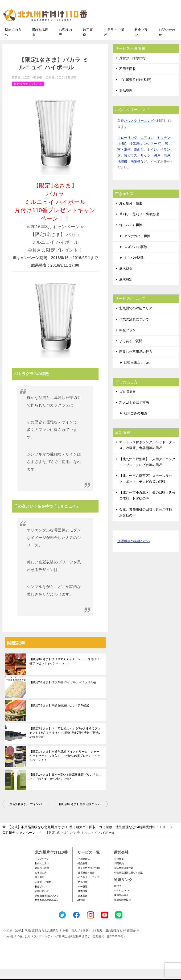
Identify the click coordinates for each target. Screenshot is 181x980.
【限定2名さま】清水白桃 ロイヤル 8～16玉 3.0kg (63, 694)
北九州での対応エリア (136, 319)
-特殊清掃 (82, 893)
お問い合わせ (167, 43)
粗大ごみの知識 (136, 424)
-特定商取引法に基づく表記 (128, 884)
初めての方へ (13, 43)
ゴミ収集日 (128, 403)
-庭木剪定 (82, 907)
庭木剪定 (126, 291)
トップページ (42, 870)
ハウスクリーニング (139, 132)
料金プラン (141, 43)
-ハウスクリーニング (88, 888)
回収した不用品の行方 (136, 363)
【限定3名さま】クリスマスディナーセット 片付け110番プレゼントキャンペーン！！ (65, 673)
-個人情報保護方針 (123, 879)
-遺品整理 (82, 875)
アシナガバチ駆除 (137, 247)
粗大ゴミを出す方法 (134, 414)
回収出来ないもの (137, 374)
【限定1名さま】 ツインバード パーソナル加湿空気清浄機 (31, 815)
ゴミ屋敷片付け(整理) (135, 91)
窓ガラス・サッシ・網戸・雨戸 (147, 167)
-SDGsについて (122, 902)
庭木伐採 (126, 280)
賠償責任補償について (47, 907)
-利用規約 (119, 875)
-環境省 (117, 897)
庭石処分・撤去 (131, 214)
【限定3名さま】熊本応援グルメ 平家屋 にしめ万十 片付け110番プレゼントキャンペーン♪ (83, 815)
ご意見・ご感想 (114, 43)
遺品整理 (126, 102)
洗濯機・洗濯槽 (129, 173)
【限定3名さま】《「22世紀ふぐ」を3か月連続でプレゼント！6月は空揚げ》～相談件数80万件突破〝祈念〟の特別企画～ (66, 744)
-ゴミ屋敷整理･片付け (89, 879)
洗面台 (139, 161)
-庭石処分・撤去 (86, 884)
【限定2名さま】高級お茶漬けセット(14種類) (59, 717)
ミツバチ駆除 (134, 269)
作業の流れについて (134, 330)
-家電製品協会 (121, 906)
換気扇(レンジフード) (145, 155)
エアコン (147, 149)
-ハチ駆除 (82, 898)
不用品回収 (128, 80)
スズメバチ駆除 (136, 258)
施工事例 (88, 43)
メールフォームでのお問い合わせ (139, 27)
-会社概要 (119, 870)
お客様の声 (65, 43)
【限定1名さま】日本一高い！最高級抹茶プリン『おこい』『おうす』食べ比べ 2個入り (65, 788)
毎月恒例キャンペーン (28, 95)
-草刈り (81, 912)
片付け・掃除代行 (132, 69)
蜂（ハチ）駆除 (131, 236)
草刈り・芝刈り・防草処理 (139, 225)
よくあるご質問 (131, 352)
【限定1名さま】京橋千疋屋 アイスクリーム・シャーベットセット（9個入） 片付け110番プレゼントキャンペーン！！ (65, 767)
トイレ (152, 161)
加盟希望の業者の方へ (134, 552)
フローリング (127, 149)
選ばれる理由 (40, 43)
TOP (87, 838)
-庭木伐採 (82, 902)
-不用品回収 (84, 870)
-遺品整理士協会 (122, 911)
